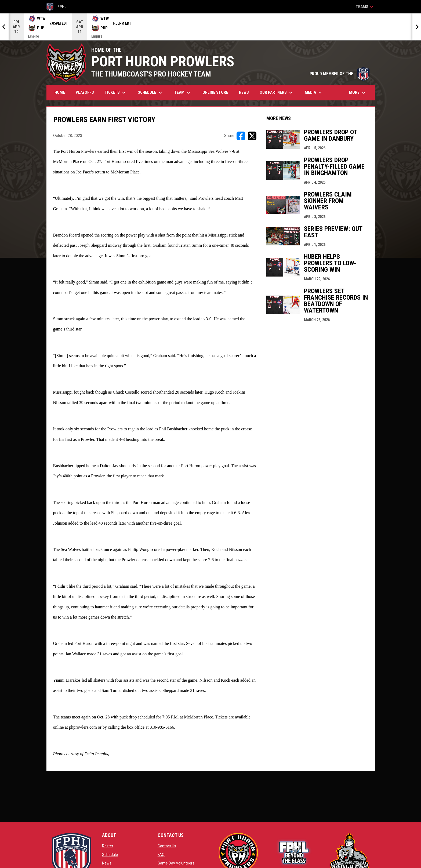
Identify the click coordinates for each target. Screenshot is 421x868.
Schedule (110, 855)
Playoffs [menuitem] (85, 92)
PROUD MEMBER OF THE (340, 74)
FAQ (161, 855)
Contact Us (167, 846)
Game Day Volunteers (176, 863)
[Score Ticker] (210, 27)
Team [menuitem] (183, 93)
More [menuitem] (358, 93)
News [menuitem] (244, 92)
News (107, 863)
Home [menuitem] (60, 92)
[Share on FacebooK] (241, 136)
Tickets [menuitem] (116, 93)
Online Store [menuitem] (217, 92)
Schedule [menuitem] (151, 93)
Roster (108, 846)
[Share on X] (252, 136)
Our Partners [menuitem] (277, 93)
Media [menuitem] (314, 93)
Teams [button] (365, 7)
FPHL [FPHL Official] (57, 7)
